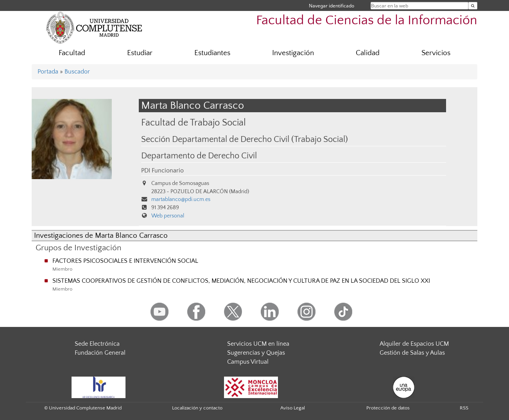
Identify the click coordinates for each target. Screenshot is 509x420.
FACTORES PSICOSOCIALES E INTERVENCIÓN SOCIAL (125, 261)
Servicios (436, 53)
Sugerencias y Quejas (256, 353)
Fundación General (100, 353)
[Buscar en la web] (473, 6)
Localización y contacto (197, 408)
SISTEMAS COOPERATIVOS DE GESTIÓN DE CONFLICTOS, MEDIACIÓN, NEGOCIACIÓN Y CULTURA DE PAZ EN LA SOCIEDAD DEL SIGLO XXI (241, 281)
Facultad (72, 53)
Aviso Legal (293, 408)
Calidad (368, 53)
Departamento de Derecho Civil (199, 156)
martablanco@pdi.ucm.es (181, 199)
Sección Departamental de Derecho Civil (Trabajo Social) (245, 140)
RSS (464, 408)
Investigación (293, 53)
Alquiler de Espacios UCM (414, 344)
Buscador (77, 72)
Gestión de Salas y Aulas (412, 353)
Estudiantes (212, 53)
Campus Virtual (248, 362)
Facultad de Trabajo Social (194, 123)
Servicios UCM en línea (258, 344)
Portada (48, 72)
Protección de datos (388, 408)
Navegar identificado (332, 6)
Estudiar (140, 53)
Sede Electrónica (97, 344)
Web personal (168, 216)
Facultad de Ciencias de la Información (367, 21)
